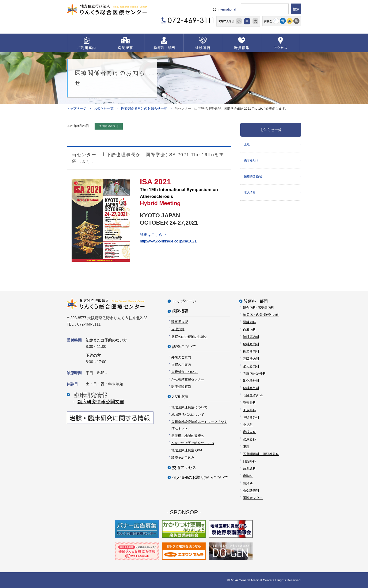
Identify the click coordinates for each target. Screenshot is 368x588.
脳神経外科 (251, 388)
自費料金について (184, 372)
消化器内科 (251, 366)
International (227, 9)
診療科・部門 (256, 301)
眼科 (246, 447)
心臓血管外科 (253, 395)
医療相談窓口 (181, 387)
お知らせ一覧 (104, 109)
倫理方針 (178, 329)
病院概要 (180, 311)
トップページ (77, 109)
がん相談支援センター (188, 379)
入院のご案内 (181, 365)
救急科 (248, 483)
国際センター (253, 498)
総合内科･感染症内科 (259, 307)
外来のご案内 (181, 357)
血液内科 (249, 330)
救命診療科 (251, 491)
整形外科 (249, 403)
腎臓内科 (249, 322)
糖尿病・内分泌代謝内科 (261, 315)
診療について (184, 347)
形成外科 (249, 410)
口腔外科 (249, 461)
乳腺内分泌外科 (254, 373)
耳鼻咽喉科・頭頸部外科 (261, 454)
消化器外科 (251, 381)
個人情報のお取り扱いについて (200, 478)
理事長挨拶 (180, 322)
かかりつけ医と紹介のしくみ (193, 443)
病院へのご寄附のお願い (189, 337)
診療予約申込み (183, 457)
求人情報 (250, 192)
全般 (247, 144)
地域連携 (180, 397)
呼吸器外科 (251, 417)
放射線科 (249, 469)
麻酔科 (248, 476)
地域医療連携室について (189, 407)
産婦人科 (249, 432)
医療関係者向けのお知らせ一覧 (144, 109)
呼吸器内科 (251, 359)
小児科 (248, 425)
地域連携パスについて (188, 415)
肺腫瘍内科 (251, 337)
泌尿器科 (249, 439)
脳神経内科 (251, 344)
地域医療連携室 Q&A (187, 450)
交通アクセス (184, 468)
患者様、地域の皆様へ (188, 436)
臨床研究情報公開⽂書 (101, 402)
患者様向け (251, 161)
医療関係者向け (254, 177)
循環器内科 (251, 351)
